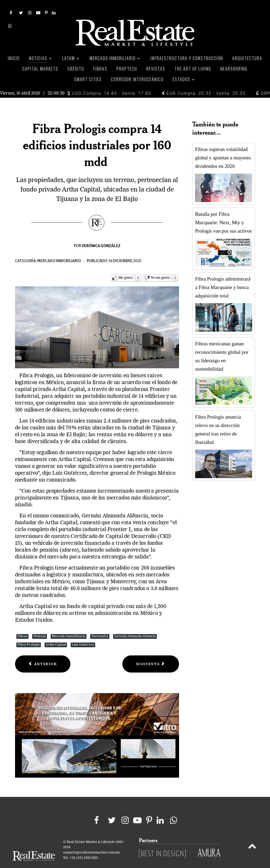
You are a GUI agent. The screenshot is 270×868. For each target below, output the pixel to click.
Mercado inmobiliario (59, 249)
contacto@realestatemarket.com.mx (91, 841)
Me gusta (126, 266)
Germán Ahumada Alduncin (135, 625)
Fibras (22, 625)
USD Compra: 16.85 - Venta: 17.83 (109, 82)
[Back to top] (252, 835)
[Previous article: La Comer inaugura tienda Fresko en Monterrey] (43, 652)
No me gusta (160, 266)
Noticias (40, 625)
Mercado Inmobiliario (69, 625)
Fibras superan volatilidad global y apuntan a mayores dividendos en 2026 (223, 146)
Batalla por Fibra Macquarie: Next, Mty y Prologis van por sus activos (223, 211)
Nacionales (100, 625)
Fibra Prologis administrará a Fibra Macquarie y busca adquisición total (223, 276)
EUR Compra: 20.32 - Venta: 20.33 (204, 82)
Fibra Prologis (29, 633)
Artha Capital (56, 633)
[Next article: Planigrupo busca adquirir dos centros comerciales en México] (151, 652)
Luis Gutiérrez (83, 633)
